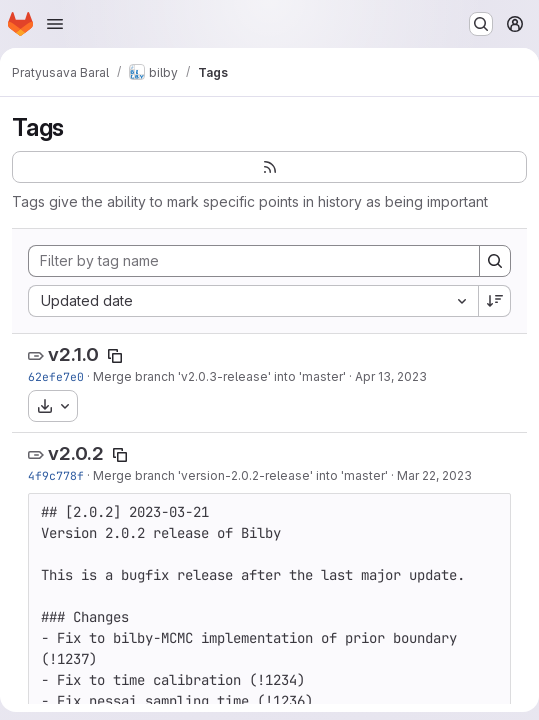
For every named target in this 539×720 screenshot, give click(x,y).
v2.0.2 (76, 453)
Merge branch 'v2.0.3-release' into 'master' (219, 376)
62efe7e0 (56, 376)
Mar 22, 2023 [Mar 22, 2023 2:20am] (434, 475)
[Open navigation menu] (55, 24)
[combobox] (253, 301)
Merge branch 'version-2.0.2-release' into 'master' (240, 475)
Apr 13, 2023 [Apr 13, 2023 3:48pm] (391, 376)
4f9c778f (56, 475)
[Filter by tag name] (254, 261)
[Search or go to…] (481, 24)
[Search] (495, 261)
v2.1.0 (73, 354)
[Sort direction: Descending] (495, 301)
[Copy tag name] (115, 356)
